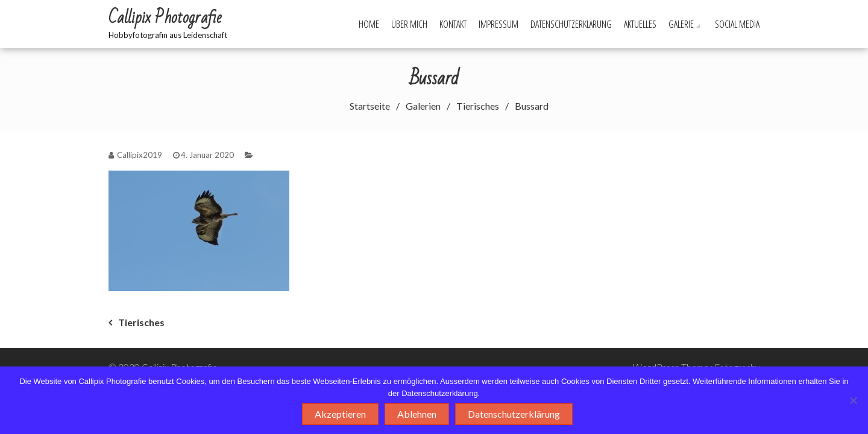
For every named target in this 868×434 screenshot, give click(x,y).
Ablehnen (417, 414)
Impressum (498, 24)
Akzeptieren (340, 414)
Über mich (409, 24)
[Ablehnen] (853, 400)
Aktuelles (640, 24)
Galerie (681, 24)
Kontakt (453, 24)
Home (369, 24)
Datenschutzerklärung (571, 24)
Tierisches (141, 322)
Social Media (737, 24)
